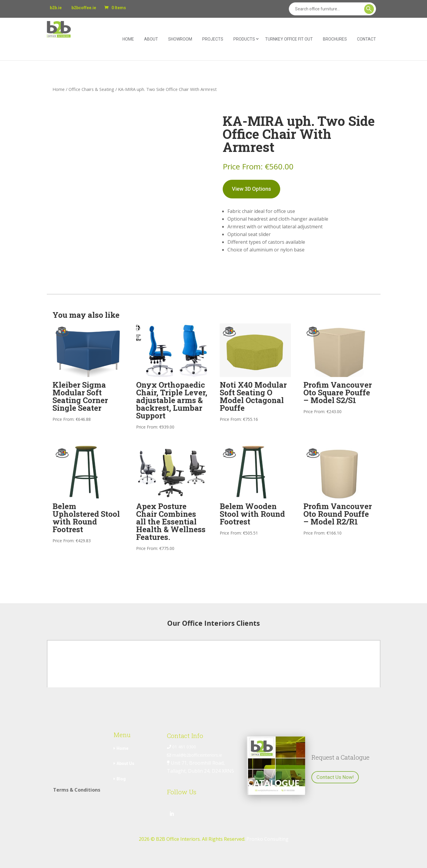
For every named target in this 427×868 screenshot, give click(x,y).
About (151, 39)
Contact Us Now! (335, 777)
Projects (213, 39)
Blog (121, 779)
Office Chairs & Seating (91, 89)
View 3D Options (251, 189)
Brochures (335, 39)
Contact (367, 39)
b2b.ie (56, 8)
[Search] (332, 9)
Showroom (180, 39)
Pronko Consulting (267, 839)
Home (128, 39)
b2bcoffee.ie (84, 8)
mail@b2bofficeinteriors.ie (195, 755)
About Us (125, 763)
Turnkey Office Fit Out (289, 39)
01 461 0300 (181, 747)
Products (244, 39)
